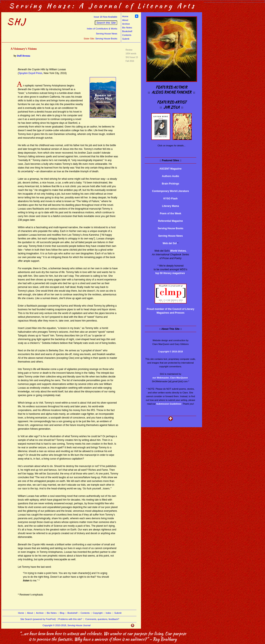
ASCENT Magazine (170, 169)
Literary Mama (170, 206)
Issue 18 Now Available (106, 17)
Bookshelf (127, 31)
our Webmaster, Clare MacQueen (170, 378)
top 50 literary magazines (170, 273)
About (125, 20)
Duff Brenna (24, 56)
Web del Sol (170, 243)
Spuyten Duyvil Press (30, 73)
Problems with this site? (70, 619)
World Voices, (178, 251)
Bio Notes (127, 28)
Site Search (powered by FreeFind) (38, 619)
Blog (62, 613)
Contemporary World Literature (171, 191)
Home (125, 16)
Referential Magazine (170, 221)
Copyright (98, 613)
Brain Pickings (170, 184)
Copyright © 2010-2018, (67, 625)
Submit (126, 39)
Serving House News (107, 34)
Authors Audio (170, 176)
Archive (126, 24)
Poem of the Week (170, 213)
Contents (127, 35)
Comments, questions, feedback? (102, 619)
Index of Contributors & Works (102, 29)
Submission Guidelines (169, 404)
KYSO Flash (170, 199)
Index (108, 613)
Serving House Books (106, 39)
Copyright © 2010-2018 (170, 352)
